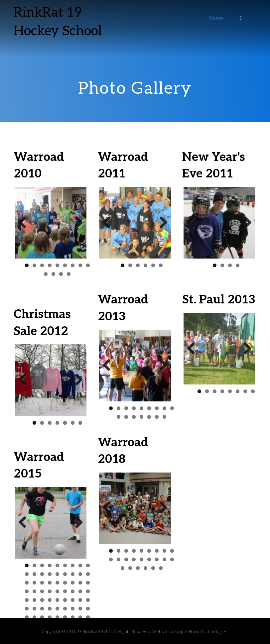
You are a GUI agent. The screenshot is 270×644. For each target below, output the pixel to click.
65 (34, 626)
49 (50, 609)
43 (73, 600)
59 (57, 617)
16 (73, 574)
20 (34, 583)
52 (73, 609)
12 (61, 274)
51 (65, 609)
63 (88, 617)
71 (80, 626)
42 (65, 600)
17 (80, 574)
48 (42, 609)
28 (27, 591)
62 (80, 617)
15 (65, 574)
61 (73, 617)
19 (27, 583)
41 (57, 600)
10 (46, 274)
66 (42, 626)
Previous (25, 223)
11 (53, 274)
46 (27, 609)
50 (57, 609)
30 (42, 591)
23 (57, 583)
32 (57, 591)
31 (50, 591)
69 (65, 626)
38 (34, 600)
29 (34, 591)
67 (50, 626)
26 (80, 583)
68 (57, 626)
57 (42, 617)
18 (88, 574)
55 (27, 617)
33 (65, 591)
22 (50, 583)
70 (73, 626)
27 (88, 583)
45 (88, 600)
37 (27, 600)
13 (69, 274)
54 (88, 609)
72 (88, 626)
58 (50, 617)
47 (34, 609)
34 (73, 591)
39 (42, 600)
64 (27, 626)
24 (65, 583)
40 (50, 600)
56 (34, 617)
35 (80, 591)
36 (88, 591)
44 (80, 600)
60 (65, 617)
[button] (241, 18)
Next (76, 223)
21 (42, 583)
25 (73, 583)
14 (57, 574)
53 (80, 609)
